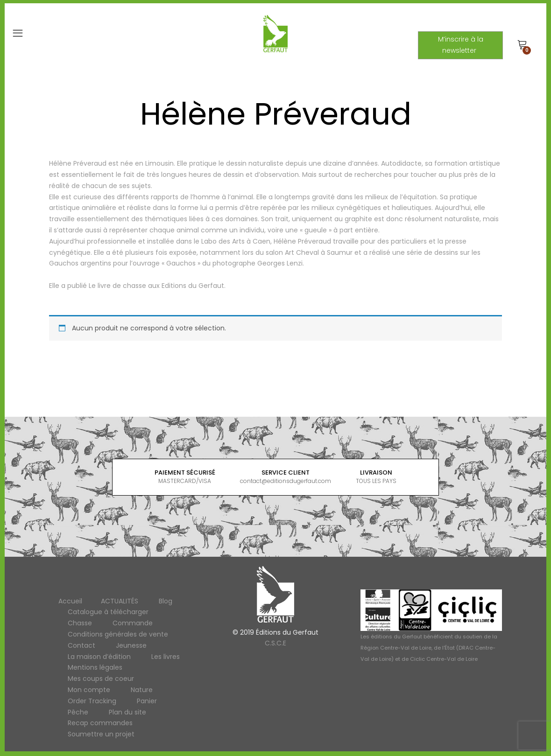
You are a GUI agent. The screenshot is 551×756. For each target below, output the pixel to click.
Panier (147, 701)
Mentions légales (95, 667)
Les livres (166, 657)
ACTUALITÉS (120, 601)
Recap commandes (100, 723)
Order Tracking (92, 701)
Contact (81, 645)
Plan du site (127, 712)
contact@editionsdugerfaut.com (286, 481)
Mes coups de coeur (101, 679)
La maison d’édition (99, 657)
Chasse (80, 623)
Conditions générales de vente (118, 634)
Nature (142, 690)
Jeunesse (131, 645)
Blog (166, 601)
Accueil (70, 601)
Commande (133, 623)
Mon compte (89, 690)
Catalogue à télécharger (108, 612)
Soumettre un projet (101, 734)
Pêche (78, 712)
